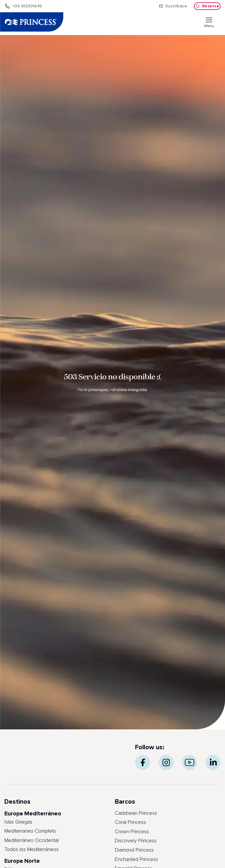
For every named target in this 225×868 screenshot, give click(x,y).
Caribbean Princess (136, 813)
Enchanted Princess (136, 860)
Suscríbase (173, 6)
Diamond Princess (134, 850)
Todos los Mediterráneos (31, 850)
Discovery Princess (136, 841)
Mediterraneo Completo (30, 831)
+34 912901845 (23, 6)
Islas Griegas (18, 822)
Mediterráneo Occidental (31, 841)
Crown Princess (132, 832)
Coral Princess (130, 822)
